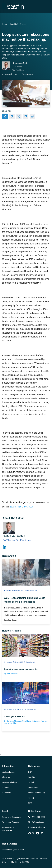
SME (30, 803)
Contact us (7, 793)
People (31, 798)
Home (6, 24)
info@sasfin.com (37, 822)
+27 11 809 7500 (37, 817)
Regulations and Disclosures (9, 829)
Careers (6, 788)
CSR (30, 772)
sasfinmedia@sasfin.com (13, 850)
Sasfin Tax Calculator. (21, 507)
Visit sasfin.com (9, 772)
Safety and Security (10, 822)
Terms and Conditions (11, 817)
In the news (33, 788)
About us (6, 777)
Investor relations (9, 782)
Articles (23, 24)
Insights (14, 24)
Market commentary (37, 793)
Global (31, 782)
